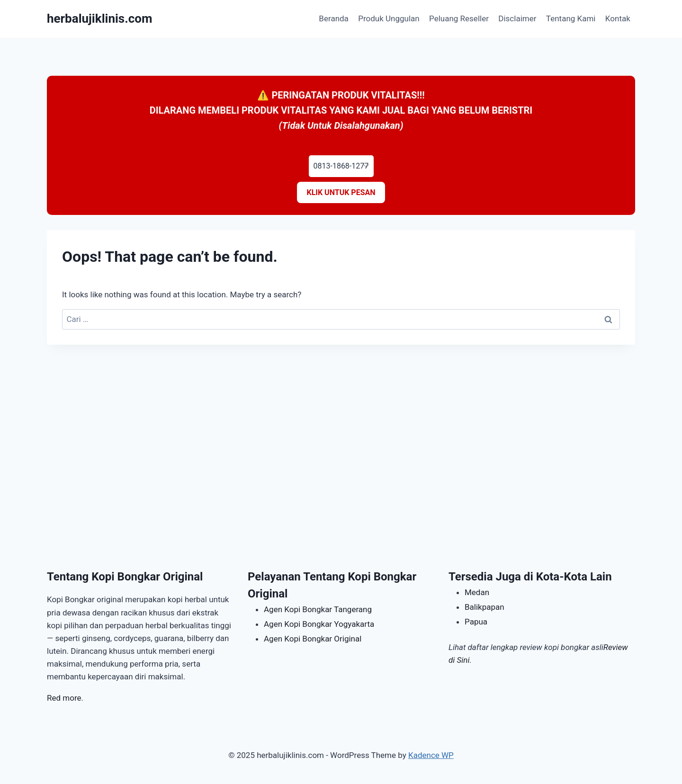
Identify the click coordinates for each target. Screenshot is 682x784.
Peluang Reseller (459, 18)
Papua (476, 622)
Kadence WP (431, 755)
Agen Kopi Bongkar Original (313, 639)
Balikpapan (485, 607)
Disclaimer (517, 18)
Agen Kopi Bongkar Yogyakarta (319, 624)
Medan (477, 592)
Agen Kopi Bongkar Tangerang (318, 609)
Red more (64, 698)
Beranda (334, 18)
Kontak (618, 18)
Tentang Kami (571, 18)
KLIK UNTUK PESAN (341, 192)
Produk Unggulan (389, 18)
